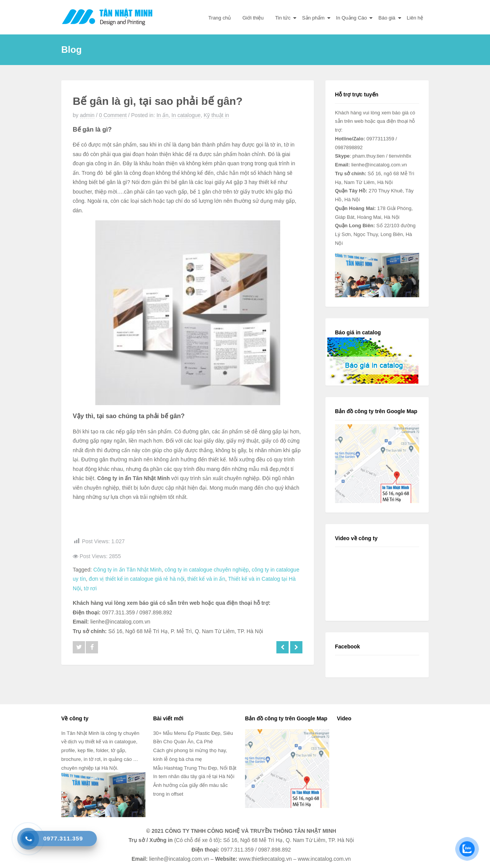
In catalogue (186, 115)
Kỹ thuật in (216, 115)
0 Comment (113, 115)
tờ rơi (90, 588)
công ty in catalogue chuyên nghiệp (207, 570)
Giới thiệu (253, 18)
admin (87, 115)
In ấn (163, 115)
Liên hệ (415, 18)
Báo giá (387, 18)
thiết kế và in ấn (207, 579)
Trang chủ (220, 18)
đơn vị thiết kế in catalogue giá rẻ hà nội (137, 579)
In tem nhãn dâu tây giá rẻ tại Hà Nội (194, 776)
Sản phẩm (313, 18)
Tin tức (283, 18)
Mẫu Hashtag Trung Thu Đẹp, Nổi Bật (195, 768)
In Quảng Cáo (352, 18)
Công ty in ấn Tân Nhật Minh (127, 570)
